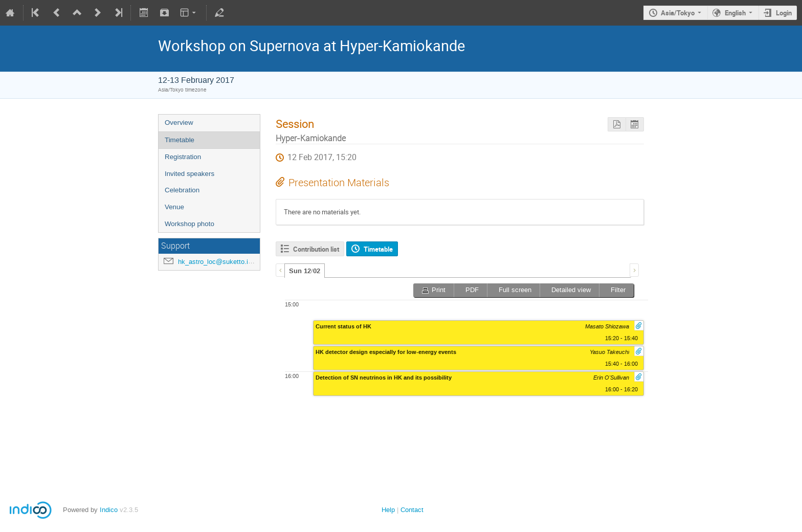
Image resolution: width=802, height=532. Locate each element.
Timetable (180, 140)
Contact (412, 510)
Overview (179, 123)
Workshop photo (190, 224)
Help (388, 510)
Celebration (182, 190)
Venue (174, 207)
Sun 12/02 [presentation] (305, 271)
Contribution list (316, 249)
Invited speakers (190, 174)
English (735, 13)
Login (784, 13)
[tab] (305, 271)
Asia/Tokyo (678, 13)
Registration (183, 157)
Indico (109, 510)
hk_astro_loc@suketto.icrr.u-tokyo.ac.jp (237, 262)
